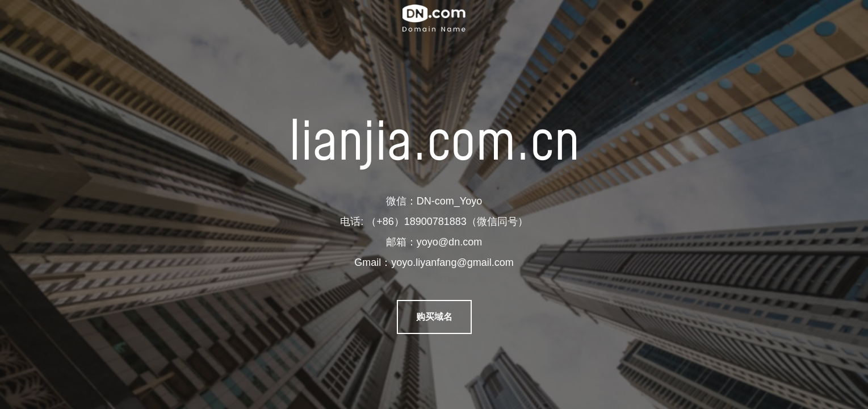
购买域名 (434, 317)
